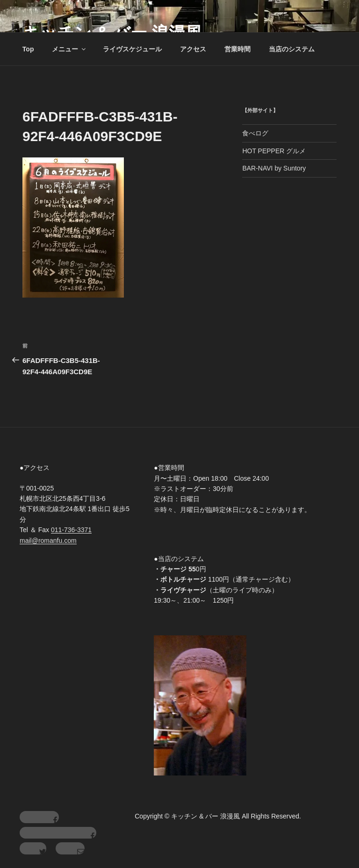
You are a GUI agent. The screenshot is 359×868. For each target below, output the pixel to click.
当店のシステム (292, 49)
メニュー (69, 49)
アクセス (193, 49)
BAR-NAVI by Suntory (274, 168)
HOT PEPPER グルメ (274, 151)
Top (28, 49)
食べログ (255, 133)
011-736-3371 (71, 530)
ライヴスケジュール (132, 49)
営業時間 (237, 49)
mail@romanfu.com (48, 541)
